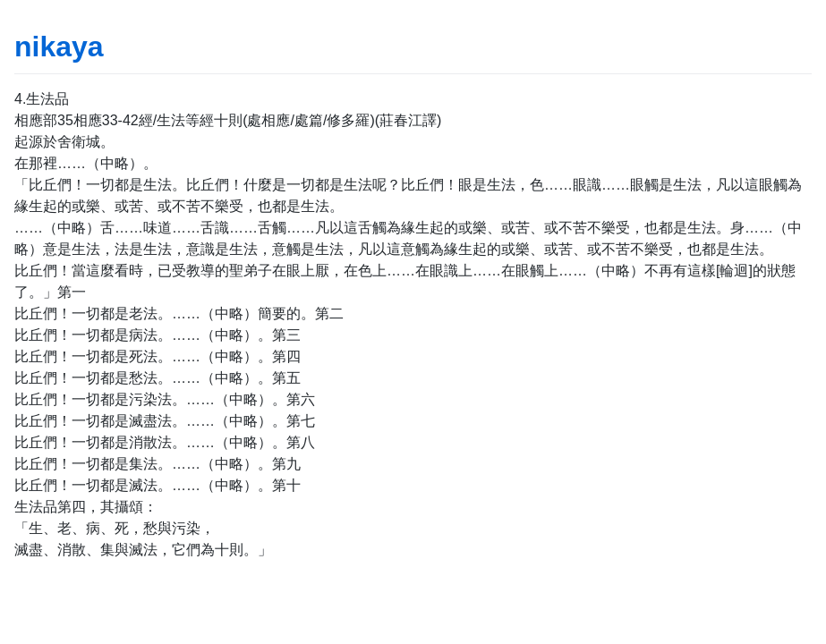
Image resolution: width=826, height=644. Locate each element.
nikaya (59, 47)
